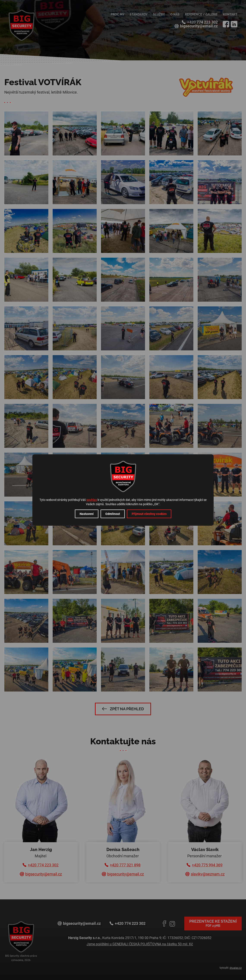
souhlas (92, 500)
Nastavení (87, 514)
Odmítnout (113, 514)
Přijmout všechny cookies (149, 514)
